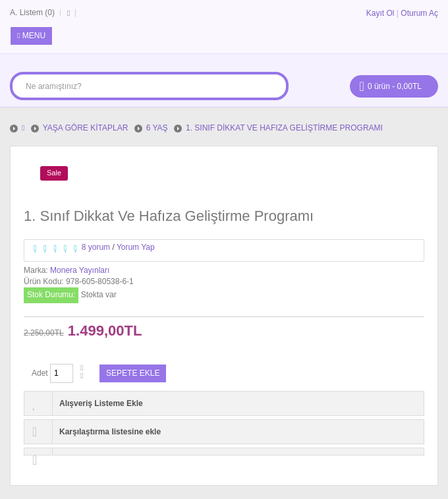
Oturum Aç (419, 13)
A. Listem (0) (32, 13)
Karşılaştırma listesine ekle (110, 432)
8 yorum (96, 247)
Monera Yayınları (80, 270)
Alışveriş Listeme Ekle (101, 403)
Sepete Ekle (133, 373)
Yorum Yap (136, 247)
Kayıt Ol (380, 13)
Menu (31, 36)
